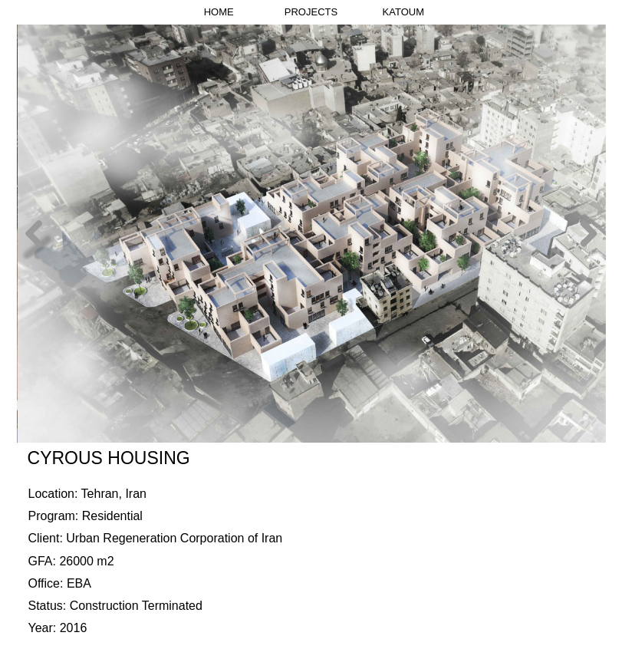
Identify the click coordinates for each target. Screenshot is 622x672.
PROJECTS (311, 12)
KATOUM (403, 12)
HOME (219, 12)
